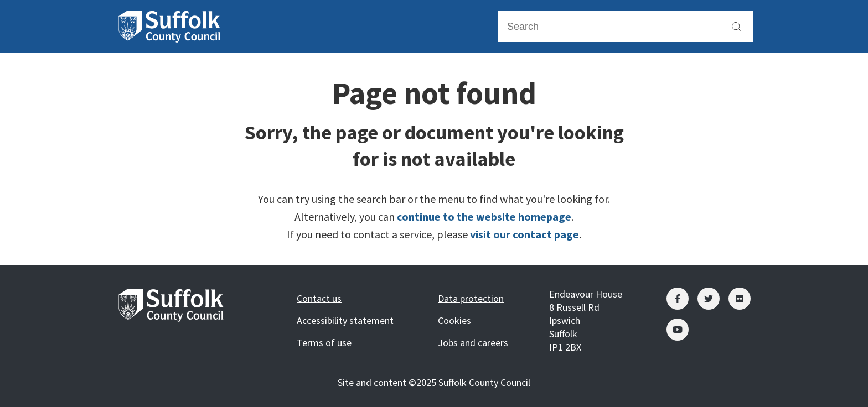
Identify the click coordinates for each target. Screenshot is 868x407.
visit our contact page (525, 234)
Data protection (471, 298)
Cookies (454, 320)
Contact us (319, 298)
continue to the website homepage (484, 216)
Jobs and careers (473, 343)
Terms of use (324, 343)
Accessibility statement (345, 320)
